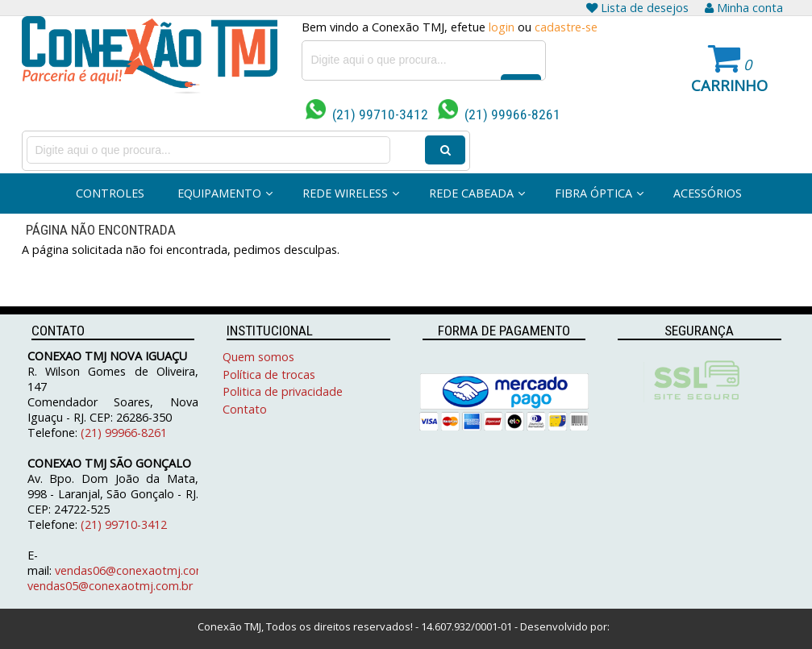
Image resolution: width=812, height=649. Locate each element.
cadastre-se (566, 27)
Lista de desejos (637, 8)
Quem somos (258, 357)
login (502, 27)
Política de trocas (269, 374)
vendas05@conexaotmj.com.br (110, 586)
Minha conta (744, 8)
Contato (245, 409)
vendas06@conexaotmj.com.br (137, 570)
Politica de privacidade (283, 391)
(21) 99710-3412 (367, 114)
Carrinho (729, 85)
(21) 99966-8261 (499, 114)
